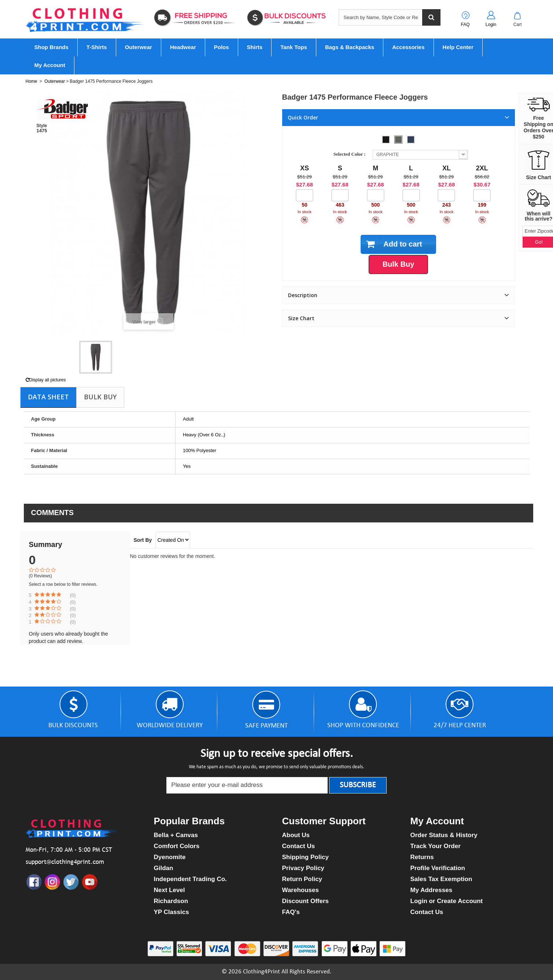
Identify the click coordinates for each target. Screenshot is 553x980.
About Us (296, 835)
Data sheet (48, 397)
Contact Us (299, 846)
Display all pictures (46, 380)
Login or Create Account (447, 901)
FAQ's (291, 912)
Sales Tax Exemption (441, 879)
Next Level (169, 890)
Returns (422, 857)
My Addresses (432, 890)
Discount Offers (306, 901)
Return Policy (302, 879)
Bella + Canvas (176, 835)
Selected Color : (351, 154)
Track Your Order (436, 846)
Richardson (171, 901)
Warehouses (301, 890)
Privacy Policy (303, 868)
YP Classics (172, 912)
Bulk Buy (100, 397)
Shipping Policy (306, 857)
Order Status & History (444, 835)
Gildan (164, 868)
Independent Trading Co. (190, 879)
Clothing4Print (261, 972)
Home (32, 81)
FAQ (465, 25)
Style (42, 126)
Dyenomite (170, 857)
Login (491, 25)
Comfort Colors (177, 846)
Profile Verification (438, 868)
